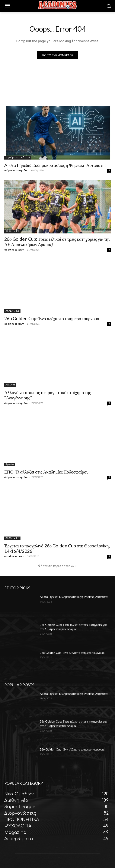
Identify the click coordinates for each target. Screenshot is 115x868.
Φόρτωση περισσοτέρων (58, 566)
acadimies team (14, 250)
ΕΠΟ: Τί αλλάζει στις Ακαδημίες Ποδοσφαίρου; (47, 472)
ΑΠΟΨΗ (10, 385)
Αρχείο (10, 464)
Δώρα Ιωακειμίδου (16, 171)
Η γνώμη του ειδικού (18, 158)
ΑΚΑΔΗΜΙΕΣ (12, 231)
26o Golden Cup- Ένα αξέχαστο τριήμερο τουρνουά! (52, 318)
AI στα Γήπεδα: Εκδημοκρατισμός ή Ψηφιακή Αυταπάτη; (55, 165)
